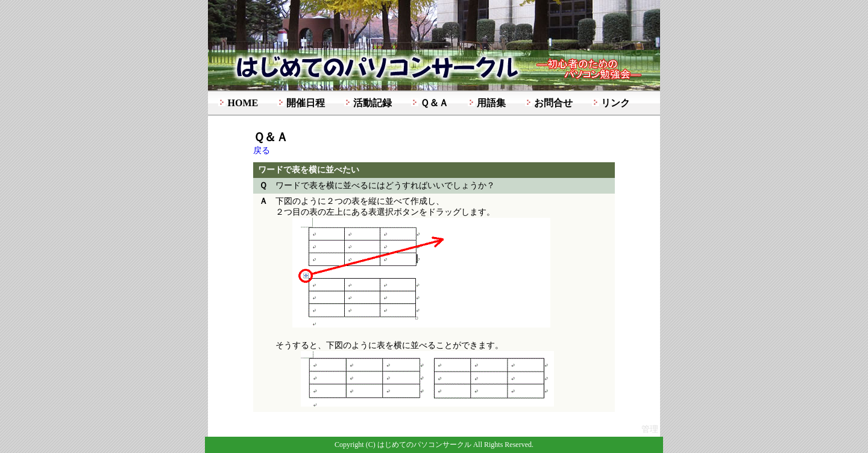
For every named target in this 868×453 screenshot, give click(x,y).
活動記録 (373, 103)
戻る (262, 150)
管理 (650, 429)
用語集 (491, 103)
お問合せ (553, 103)
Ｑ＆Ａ (434, 103)
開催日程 (306, 103)
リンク (615, 103)
